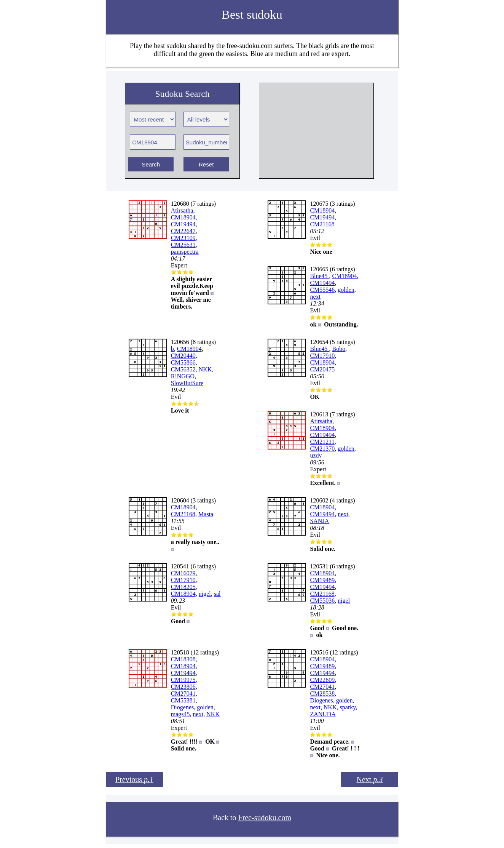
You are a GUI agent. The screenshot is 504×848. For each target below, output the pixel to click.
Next (370, 779)
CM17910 (322, 356)
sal (217, 594)
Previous (134, 779)
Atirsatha (182, 210)
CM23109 (183, 238)
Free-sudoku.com (265, 818)
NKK (205, 369)
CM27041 (183, 694)
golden (346, 290)
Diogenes (182, 707)
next (315, 297)
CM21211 (322, 442)
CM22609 (322, 680)
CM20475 (322, 369)
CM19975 (183, 680)
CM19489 (322, 580)
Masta (206, 514)
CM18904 (183, 217)
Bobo (339, 349)
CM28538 (322, 694)
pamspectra (185, 252)
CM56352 (183, 369)
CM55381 (183, 700)
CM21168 (322, 224)
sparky (348, 707)
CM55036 (322, 601)
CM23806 (183, 687)
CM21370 (322, 449)
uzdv (316, 455)
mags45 (180, 714)
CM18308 (183, 659)
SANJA (319, 521)
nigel (205, 594)
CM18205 (183, 587)
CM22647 (183, 231)
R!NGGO (183, 376)
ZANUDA (323, 714)
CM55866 (183, 362)
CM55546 (322, 290)
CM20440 (183, 356)
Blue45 (319, 276)
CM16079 (183, 573)
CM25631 (183, 245)
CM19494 (183, 224)
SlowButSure (187, 383)
